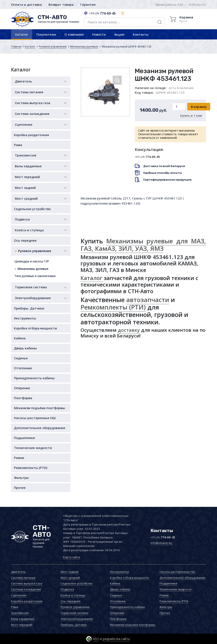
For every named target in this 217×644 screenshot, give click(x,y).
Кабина (20, 338)
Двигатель (23, 81)
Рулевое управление (53, 46)
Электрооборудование (33, 298)
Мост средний (26, 198)
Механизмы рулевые (84, 46)
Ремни (19, 458)
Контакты (141, 34)
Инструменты (25, 318)
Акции (119, 34)
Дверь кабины (25, 348)
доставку (129, 330)
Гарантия (88, 4)
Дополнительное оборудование (40, 428)
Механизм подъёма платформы (40, 408)
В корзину (199, 107)
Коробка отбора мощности (35, 328)
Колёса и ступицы (29, 230)
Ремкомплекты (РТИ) (31, 468)
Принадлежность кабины (34, 378)
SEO (96, 639)
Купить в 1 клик (191, 116)
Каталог (22, 34)
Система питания (29, 92)
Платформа (23, 398)
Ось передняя (25, 240)
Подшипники (24, 438)
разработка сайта (116, 639)
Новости (99, 34)
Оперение (22, 388)
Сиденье (21, 358)
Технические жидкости (33, 448)
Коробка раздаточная (31, 135)
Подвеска (22, 219)
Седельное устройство (32, 209)
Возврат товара (61, 4)
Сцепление (24, 124)
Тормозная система (31, 287)
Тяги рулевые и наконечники (35, 276)
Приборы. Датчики (29, 308)
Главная (16, 46)
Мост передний (27, 177)
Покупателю (46, 34)
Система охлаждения (32, 114)
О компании (74, 34)
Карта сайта (72, 557)
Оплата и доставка (26, 4)
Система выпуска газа (33, 103)
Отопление (23, 368)
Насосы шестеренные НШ (35, 418)
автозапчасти (148, 300)
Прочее (20, 488)
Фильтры (21, 478)
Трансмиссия (26, 155)
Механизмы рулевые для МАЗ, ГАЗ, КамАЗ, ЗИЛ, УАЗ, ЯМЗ (143, 245)
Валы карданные (28, 166)
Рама (18, 145)
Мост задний (25, 188)
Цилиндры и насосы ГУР (32, 261)
